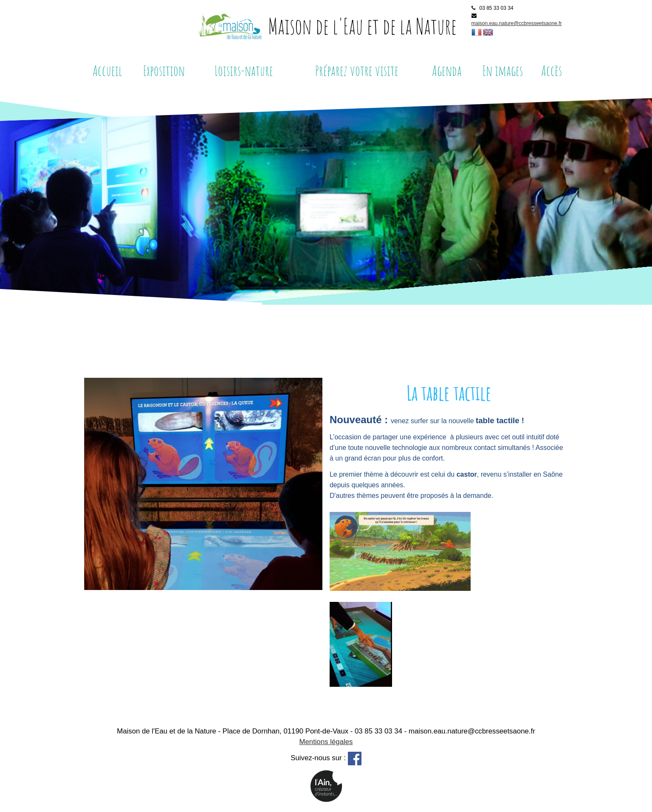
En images (503, 70)
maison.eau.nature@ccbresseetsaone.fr (517, 23)
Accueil (107, 70)
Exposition (164, 70)
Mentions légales (326, 742)
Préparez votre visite (357, 70)
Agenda (447, 70)
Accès (552, 70)
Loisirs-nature (244, 70)
